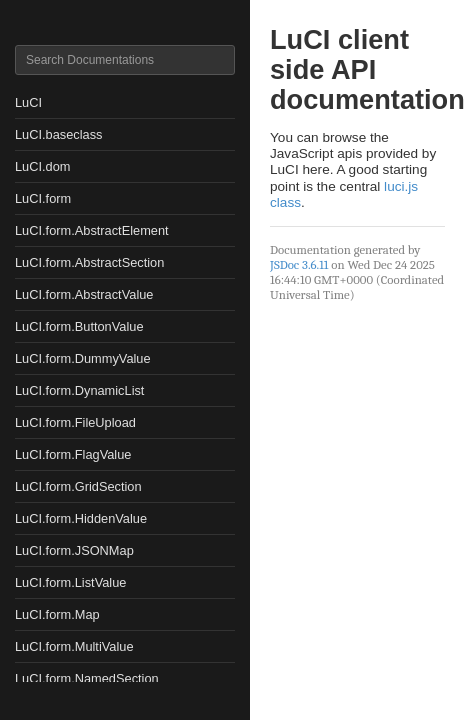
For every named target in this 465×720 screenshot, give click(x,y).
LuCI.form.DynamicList (79, 390)
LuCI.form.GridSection (78, 486)
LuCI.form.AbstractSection (89, 262)
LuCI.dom (42, 166)
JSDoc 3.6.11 (299, 264)
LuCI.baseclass (59, 134)
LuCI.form (43, 198)
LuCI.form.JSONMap (74, 550)
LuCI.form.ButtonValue (79, 326)
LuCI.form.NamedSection (87, 678)
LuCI (28, 102)
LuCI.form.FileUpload (75, 422)
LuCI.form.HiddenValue (81, 518)
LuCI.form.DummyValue (83, 358)
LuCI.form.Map (57, 614)
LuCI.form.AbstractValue (84, 294)
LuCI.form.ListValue (70, 582)
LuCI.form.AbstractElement (92, 230)
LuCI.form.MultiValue (74, 646)
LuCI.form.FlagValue (73, 454)
